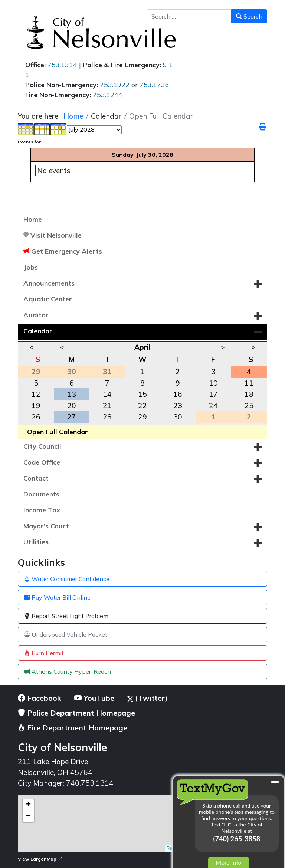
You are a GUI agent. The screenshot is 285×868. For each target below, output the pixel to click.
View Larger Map (40, 859)
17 (213, 394)
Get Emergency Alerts (67, 251)
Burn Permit (44, 653)
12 (36, 394)
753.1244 (108, 95)
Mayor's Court (46, 526)
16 (178, 394)
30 (178, 417)
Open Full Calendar (58, 432)
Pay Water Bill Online (57, 597)
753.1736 (154, 85)
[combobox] (189, 16)
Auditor (36, 315)
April (142, 347)
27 (72, 417)
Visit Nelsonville (56, 235)
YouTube (94, 698)
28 (107, 417)
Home (33, 219)
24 (213, 406)
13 (72, 394)
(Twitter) (148, 698)
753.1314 (62, 65)
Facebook (40, 698)
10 (213, 383)
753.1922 (115, 85)
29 (142, 417)
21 (107, 406)
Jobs (31, 267)
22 (142, 406)
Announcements (49, 283)
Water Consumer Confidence (67, 579)
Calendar (38, 331)
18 (249, 394)
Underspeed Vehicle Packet (66, 634)
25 (249, 406)
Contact (36, 478)
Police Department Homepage (76, 713)
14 (107, 394)
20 (72, 406)
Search (249, 16)
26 (36, 417)
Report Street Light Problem (66, 616)
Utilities (36, 542)
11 (249, 383)
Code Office (42, 462)
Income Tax (42, 510)
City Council (42, 446)
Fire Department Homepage (73, 728)
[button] (258, 284)
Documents (41, 494)
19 (36, 406)
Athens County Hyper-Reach (68, 671)
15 (142, 394)
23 (178, 406)
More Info (228, 862)
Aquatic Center (48, 299)
